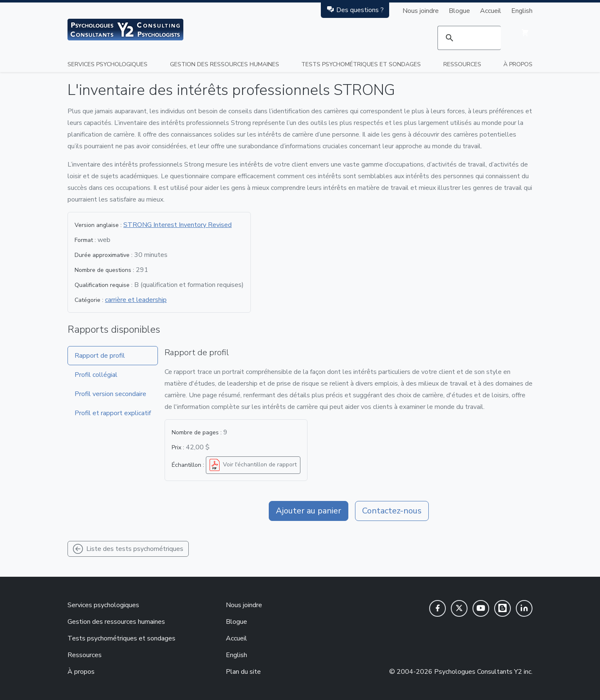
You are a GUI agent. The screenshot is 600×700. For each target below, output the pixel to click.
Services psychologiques (107, 64)
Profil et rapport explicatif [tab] (113, 413)
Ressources (462, 64)
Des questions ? (355, 10)
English (522, 11)
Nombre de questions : (104, 270)
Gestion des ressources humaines (225, 64)
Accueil (491, 11)
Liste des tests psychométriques (128, 549)
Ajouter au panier (309, 511)
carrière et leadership (136, 300)
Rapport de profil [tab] (100, 356)
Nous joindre (421, 11)
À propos (518, 64)
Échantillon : (188, 465)
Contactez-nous (392, 511)
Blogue (459, 11)
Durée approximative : (104, 255)
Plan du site (243, 672)
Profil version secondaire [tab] (110, 394)
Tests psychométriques (361, 64)
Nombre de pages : (197, 432)
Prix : (178, 447)
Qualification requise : (104, 285)
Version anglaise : (98, 225)
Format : (85, 240)
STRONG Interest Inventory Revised (177, 225)
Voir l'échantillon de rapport (252, 465)
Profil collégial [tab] (96, 375)
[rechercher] (469, 38)
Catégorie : (89, 300)
